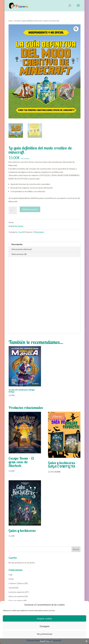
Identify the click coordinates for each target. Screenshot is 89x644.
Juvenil (17, 21)
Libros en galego (16, 601)
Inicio (11, 21)
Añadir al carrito (30, 209)
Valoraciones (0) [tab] (19, 254)
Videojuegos (39, 232)
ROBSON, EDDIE (16, 226)
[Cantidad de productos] (13, 210)
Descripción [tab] (17, 244)
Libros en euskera (16, 596)
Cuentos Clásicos (16, 583)
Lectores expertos (17, 592)
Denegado (45, 626)
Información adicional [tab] (22, 249)
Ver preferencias (45, 634)
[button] (76, 29)
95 (10, 579)
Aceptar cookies (44, 619)
